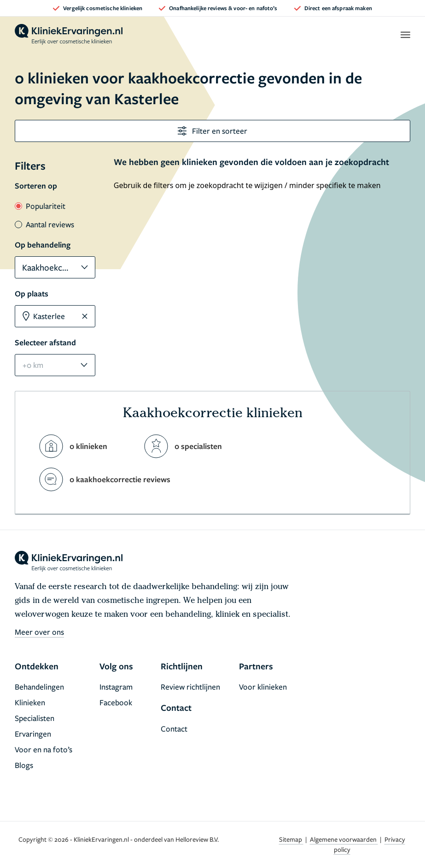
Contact (174, 729)
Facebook (116, 702)
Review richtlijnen (190, 687)
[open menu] (405, 35)
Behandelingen (39, 687)
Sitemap (291, 839)
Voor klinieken (263, 687)
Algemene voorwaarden (344, 839)
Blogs (24, 765)
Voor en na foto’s (44, 749)
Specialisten (35, 718)
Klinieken (30, 702)
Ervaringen (33, 734)
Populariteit (40, 206)
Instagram (116, 687)
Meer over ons (39, 632)
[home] (69, 35)
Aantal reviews (44, 224)
